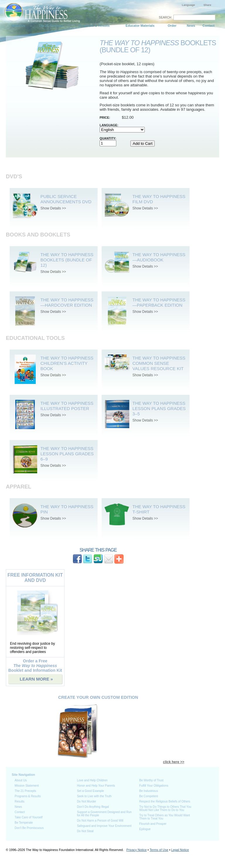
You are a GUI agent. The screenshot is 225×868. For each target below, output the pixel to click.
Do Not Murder (87, 801)
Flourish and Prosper (153, 824)
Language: (109, 125)
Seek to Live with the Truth (94, 796)
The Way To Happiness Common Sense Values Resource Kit (159, 363)
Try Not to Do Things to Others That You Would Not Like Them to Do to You (165, 808)
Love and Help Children (92, 780)
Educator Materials (140, 26)
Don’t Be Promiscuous (29, 828)
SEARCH (165, 17)
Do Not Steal (85, 831)
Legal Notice (180, 850)
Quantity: (108, 138)
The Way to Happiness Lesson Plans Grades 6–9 (67, 454)
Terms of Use (159, 850)
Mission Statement (27, 786)
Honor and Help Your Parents (96, 786)
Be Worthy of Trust (151, 780)
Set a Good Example (91, 791)
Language (189, 5)
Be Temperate (24, 823)
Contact (208, 26)
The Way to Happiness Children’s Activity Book (67, 363)
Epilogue (145, 829)
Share (207, 5)
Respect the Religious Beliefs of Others (165, 801)
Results (19, 801)
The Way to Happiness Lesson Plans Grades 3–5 (159, 408)
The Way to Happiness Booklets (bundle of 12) (67, 260)
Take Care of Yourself (29, 817)
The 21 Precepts (51, 26)
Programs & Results (94, 26)
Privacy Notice (137, 850)
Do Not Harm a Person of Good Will (100, 821)
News (191, 26)
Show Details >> (53, 208)
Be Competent (149, 796)
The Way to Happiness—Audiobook (159, 257)
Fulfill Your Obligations (154, 786)
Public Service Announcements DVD (66, 199)
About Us (18, 26)
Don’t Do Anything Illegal (93, 807)
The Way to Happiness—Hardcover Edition (67, 302)
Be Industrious (149, 791)
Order (172, 26)
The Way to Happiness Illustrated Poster (67, 406)
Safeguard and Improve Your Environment (104, 826)
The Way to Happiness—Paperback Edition (159, 302)
